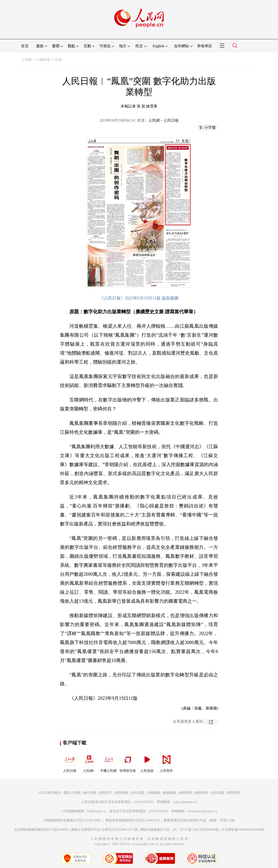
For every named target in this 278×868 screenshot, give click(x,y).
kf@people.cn (97, 811)
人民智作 (166, 762)
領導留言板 (128, 762)
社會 (59, 60)
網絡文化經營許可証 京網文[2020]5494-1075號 (105, 830)
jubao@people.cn (185, 802)
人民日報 (70, 762)
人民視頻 (147, 762)
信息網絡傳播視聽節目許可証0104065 (41, 830)
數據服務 (170, 793)
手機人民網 (108, 762)
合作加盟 (138, 793)
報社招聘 (90, 793)
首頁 (25, 46)
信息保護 (218, 793)
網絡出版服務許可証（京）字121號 (166, 830)
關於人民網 (72, 793)
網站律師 (202, 793)
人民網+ (89, 762)
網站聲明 (186, 793)
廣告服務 (122, 793)
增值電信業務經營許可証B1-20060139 (133, 820)
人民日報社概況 (49, 793)
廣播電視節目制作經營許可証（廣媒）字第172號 (199, 820)
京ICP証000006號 (206, 830)
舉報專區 (205, 46)
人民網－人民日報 (164, 120)
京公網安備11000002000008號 (242, 830)
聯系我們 (234, 793)
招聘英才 (105, 793)
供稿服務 (154, 793)
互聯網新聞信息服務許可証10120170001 (72, 820)
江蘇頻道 (43, 60)
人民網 (27, 60)
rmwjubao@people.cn (202, 811)
